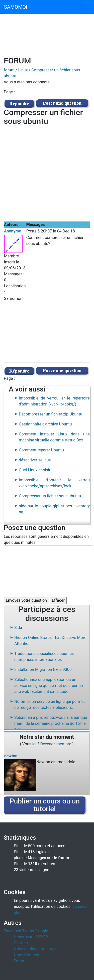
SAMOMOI (16, 7)
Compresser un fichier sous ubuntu (50, 496)
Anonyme (13, 231)
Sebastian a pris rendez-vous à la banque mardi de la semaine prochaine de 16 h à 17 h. (51, 723)
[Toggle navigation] (83, 7)
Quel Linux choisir (35, 470)
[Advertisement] (47, 38)
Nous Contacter (28, 955)
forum (9, 70)
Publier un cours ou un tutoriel (45, 805)
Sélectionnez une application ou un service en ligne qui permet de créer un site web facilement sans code (49, 686)
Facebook (12, 931)
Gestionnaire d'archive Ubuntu (45, 424)
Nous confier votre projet (36, 949)
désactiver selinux (35, 460)
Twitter (28, 931)
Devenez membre (56, 744)
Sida (18, 628)
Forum (20, 961)
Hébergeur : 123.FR (31, 937)
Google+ (43, 931)
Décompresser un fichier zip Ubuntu (51, 414)
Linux (23, 70)
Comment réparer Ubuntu (41, 450)
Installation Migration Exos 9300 (43, 670)
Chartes (21, 943)
